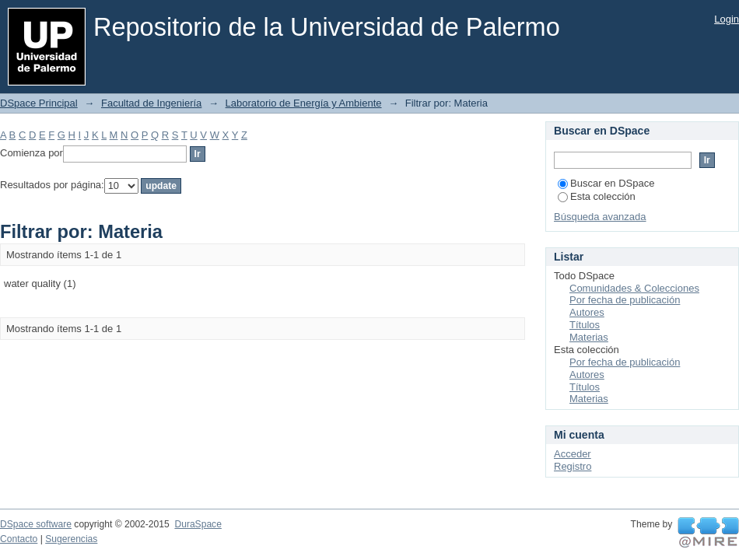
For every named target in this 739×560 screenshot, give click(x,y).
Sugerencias (71, 539)
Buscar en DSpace (606, 183)
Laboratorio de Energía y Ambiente (304, 103)
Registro (573, 466)
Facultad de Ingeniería (151, 103)
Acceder (573, 454)
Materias (589, 337)
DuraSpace (198, 524)
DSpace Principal (39, 103)
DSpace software (36, 524)
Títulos (585, 325)
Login (727, 19)
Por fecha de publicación (625, 300)
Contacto (19, 539)
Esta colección (597, 196)
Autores (587, 312)
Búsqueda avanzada (600, 217)
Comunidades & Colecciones (634, 288)
